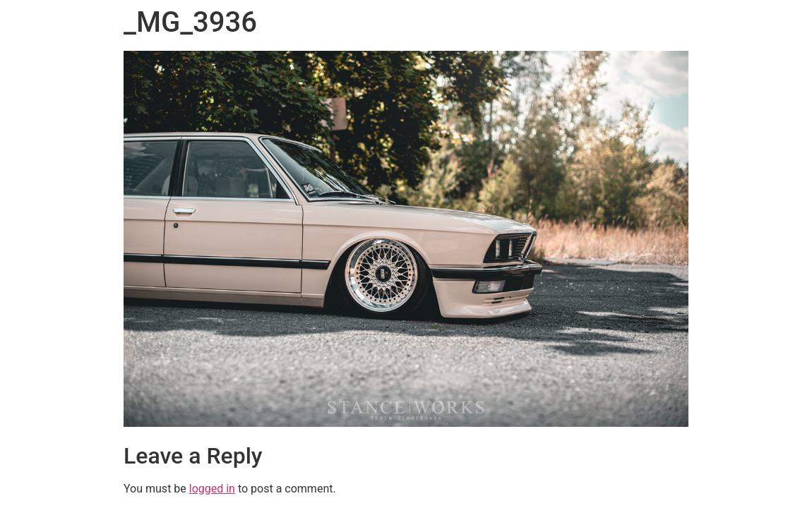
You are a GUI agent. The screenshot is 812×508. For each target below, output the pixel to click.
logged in (212, 489)
